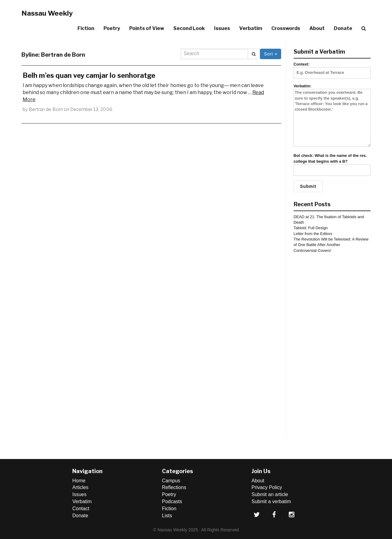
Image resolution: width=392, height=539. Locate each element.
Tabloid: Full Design (311, 228)
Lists (167, 516)
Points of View (147, 28)
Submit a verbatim (271, 501)
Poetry (112, 28)
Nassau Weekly (47, 13)
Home (79, 481)
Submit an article (270, 494)
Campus (171, 481)
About (317, 28)
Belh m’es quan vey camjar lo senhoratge (89, 75)
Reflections (174, 487)
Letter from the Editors (313, 234)
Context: (332, 68)
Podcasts (172, 501)
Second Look (189, 28)
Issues (222, 28)
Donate (343, 28)
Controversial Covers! (313, 251)
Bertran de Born (46, 109)
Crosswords (286, 28)
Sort (271, 54)
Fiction (86, 28)
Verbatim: (332, 116)
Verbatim (251, 28)
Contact (81, 509)
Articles (80, 487)
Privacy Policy (267, 487)
